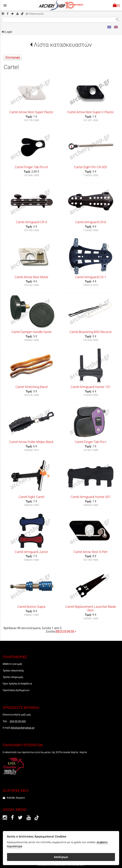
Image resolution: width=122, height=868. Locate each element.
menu (5, 5)
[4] (69, 632)
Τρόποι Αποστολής (13, 671)
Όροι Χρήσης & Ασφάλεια (17, 684)
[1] (57, 632)
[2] (61, 632)
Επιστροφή (13, 57)
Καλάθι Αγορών (14, 798)
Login (7, 32)
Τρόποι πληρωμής (13, 677)
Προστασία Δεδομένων (16, 690)
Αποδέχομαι (61, 857)
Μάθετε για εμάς (13, 664)
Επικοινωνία (35, 14)
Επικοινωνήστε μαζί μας (17, 715)
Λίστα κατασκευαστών (63, 45)
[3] (65, 632)
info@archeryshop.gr (23, 728)
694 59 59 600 (18, 721)
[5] (72, 632)
